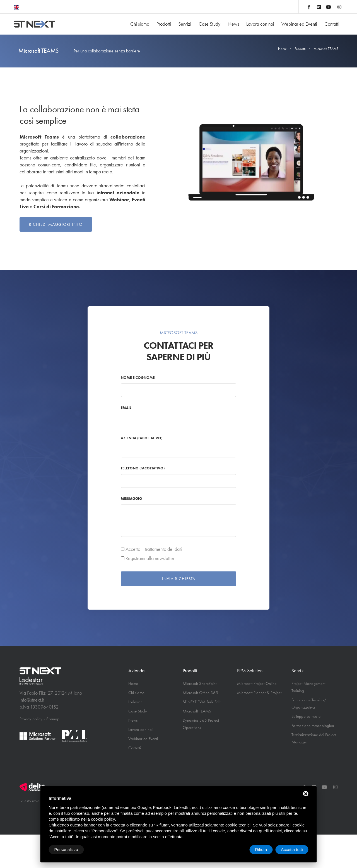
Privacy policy (31, 719)
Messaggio (132, 499)
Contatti (332, 24)
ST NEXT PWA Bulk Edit (202, 702)
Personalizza (66, 849)
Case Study (209, 24)
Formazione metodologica (313, 726)
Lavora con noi (260, 24)
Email (126, 408)
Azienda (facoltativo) (142, 438)
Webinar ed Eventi (299, 24)
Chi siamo (140, 24)
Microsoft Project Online (257, 683)
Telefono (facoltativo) (143, 468)
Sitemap (53, 719)
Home (282, 49)
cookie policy (103, 819)
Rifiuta (261, 849)
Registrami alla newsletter (150, 558)
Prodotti (164, 24)
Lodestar (135, 702)
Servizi (185, 24)
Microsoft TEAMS (197, 711)
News (233, 24)
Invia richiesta (179, 579)
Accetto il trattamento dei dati (154, 549)
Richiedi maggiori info (56, 224)
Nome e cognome (138, 378)
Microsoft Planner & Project (259, 693)
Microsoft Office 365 (200, 693)
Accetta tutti (292, 849)
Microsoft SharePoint (200, 683)
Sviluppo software (306, 716)
